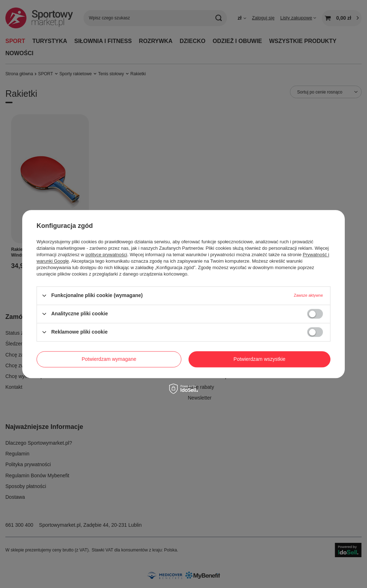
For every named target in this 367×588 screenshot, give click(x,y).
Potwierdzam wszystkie (260, 359)
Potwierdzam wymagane (109, 359)
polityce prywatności (106, 255)
